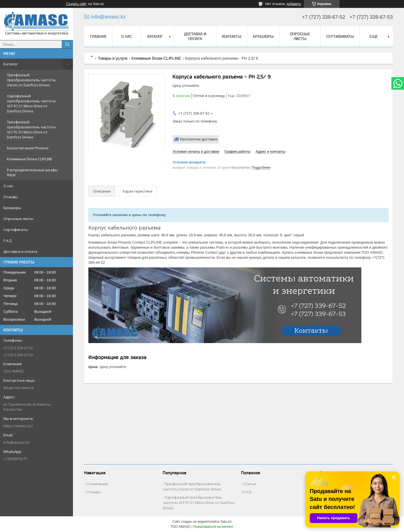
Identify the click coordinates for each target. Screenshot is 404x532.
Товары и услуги (113, 58)
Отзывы (11, 197)
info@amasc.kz (16, 442)
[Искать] (67, 44)
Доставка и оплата (20, 251)
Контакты (232, 36)
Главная (98, 36)
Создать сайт (76, 4)
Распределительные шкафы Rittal (32, 172)
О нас (8, 186)
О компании (97, 484)
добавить (294, 4)
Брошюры (12, 208)
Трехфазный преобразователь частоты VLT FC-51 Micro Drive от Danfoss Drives (31, 129)
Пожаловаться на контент (213, 527)
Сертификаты (16, 230)
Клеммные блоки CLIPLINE (30, 159)
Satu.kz (226, 522)
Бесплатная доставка (199, 139)
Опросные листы (18, 219)
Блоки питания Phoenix (28, 148)
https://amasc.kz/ (18, 426)
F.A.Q (8, 240)
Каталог (11, 64)
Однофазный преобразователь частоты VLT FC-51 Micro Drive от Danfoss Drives (31, 103)
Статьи (249, 484)
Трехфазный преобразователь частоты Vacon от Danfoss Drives (31, 80)
